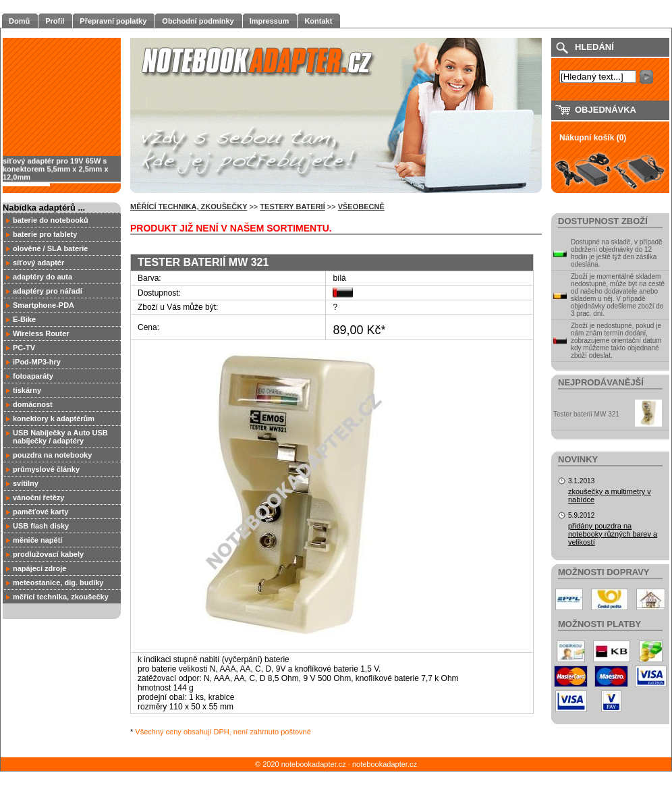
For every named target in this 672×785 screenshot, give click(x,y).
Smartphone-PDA (44, 305)
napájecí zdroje (39, 568)
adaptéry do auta (43, 277)
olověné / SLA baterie (50, 248)
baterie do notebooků (51, 220)
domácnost (33, 404)
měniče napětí (37, 540)
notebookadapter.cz (385, 764)
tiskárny (27, 390)
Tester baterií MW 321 (586, 414)
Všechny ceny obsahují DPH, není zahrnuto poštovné (223, 732)
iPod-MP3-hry (37, 362)
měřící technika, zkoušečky (61, 597)
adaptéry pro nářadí (48, 291)
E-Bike (24, 319)
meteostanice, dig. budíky (58, 583)
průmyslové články (46, 469)
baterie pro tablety (45, 234)
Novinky (578, 459)
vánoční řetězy (38, 497)
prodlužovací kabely (48, 554)
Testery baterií (292, 207)
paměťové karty (40, 512)
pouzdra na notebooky (52, 455)
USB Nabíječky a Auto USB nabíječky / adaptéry (60, 437)
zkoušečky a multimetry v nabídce (610, 495)
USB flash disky (41, 526)
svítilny (26, 483)
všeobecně (361, 207)
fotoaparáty (33, 376)
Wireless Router (41, 333)
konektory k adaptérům (54, 418)
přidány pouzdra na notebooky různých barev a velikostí (613, 534)
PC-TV (24, 348)
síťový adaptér (38, 263)
